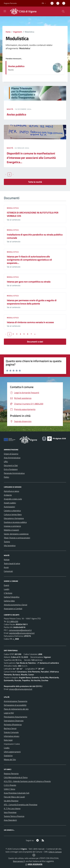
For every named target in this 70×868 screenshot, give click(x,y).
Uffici (6, 462)
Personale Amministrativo (14, 473)
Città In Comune (55, 852)
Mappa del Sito (10, 759)
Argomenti (18, 32)
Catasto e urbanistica (12, 511)
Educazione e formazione (14, 518)
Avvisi (6, 567)
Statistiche (8, 756)
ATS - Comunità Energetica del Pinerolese (21, 805)
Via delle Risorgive (11, 801)
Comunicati (8, 571)
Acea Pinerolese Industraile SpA (17, 793)
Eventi (6, 585)
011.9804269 (12, 621)
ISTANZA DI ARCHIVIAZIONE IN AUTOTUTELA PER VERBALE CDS (33, 214)
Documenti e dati (35, 342)
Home (8, 32)
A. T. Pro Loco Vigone (12, 808)
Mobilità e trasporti (11, 530)
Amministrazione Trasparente (16, 701)
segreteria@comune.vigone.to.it (22, 633)
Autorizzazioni (9, 507)
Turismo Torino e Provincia (14, 816)
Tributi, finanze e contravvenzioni (17, 538)
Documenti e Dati (11, 465)
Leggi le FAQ (9, 713)
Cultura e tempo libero (13, 514)
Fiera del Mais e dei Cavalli (14, 797)
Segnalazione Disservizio (14, 721)
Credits (7, 748)
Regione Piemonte (11, 774)
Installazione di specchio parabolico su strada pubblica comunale (35, 236)
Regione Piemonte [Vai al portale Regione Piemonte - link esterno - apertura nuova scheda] (10, 3)
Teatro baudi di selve (12, 563)
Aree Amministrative (12, 458)
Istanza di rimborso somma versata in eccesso (30, 322)
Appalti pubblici (10, 503)
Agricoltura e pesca (11, 491)
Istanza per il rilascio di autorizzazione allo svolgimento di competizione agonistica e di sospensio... (29, 260)
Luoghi (7, 589)
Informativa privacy (12, 736)
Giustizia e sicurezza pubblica (15, 522)
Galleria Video (9, 601)
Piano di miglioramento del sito (16, 709)
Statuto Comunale (11, 732)
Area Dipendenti (10, 820)
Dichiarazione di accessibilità (15, 705)
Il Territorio (8, 593)
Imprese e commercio (12, 526)
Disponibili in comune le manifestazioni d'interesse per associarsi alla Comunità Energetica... (31, 158)
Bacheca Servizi (10, 728)
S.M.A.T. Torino (9, 789)
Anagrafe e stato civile (13, 499)
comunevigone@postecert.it (20, 630)
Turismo (7, 542)
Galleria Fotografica (12, 597)
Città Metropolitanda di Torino (16, 777)
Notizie (7, 560)
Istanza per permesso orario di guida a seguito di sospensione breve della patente (32, 302)
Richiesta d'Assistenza (13, 725)
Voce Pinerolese (10, 812)
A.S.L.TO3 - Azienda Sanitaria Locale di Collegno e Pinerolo (27, 781)
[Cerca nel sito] (63, 11)
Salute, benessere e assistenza (16, 534)
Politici (6, 477)
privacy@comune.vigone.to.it (21, 689)
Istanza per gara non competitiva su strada (29, 282)
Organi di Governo (11, 454)
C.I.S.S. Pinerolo (10, 785)
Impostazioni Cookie (12, 744)
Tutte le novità (35, 182)
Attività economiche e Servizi (16, 605)
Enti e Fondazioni (11, 469)
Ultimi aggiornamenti (12, 752)
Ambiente (8, 495)
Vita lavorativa (10, 545)
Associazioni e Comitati (13, 609)
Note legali (8, 740)
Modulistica (13, 208)
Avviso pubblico (16, 66)
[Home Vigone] (23, 11)
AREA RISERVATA (34, 864)
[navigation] (5, 11)
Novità (10, 109)
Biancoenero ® (19, 861)
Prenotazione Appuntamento (16, 717)
